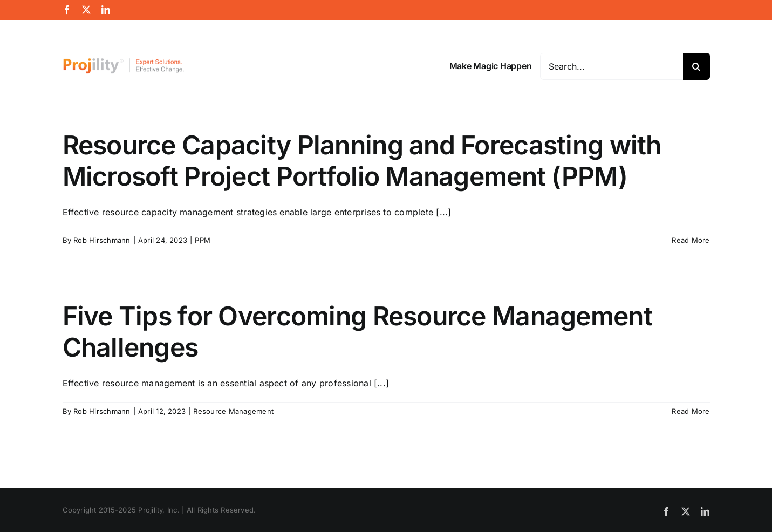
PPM (203, 240)
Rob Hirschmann (102, 240)
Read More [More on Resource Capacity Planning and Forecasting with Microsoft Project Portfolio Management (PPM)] (691, 240)
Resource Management (233, 411)
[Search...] (612, 66)
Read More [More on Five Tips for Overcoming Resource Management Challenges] (691, 411)
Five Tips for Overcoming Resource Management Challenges (357, 332)
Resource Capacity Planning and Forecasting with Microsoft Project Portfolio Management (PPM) (362, 161)
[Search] (696, 66)
